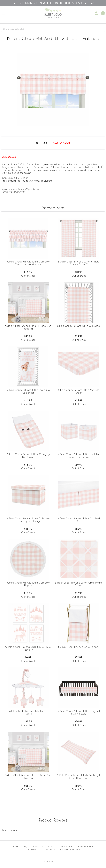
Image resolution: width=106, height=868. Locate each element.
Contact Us (38, 846)
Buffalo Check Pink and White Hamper (79, 647)
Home (16, 846)
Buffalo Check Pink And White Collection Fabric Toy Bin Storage (28, 520)
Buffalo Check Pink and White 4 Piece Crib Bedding (28, 327)
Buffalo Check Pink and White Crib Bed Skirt (79, 520)
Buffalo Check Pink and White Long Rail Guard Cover (79, 713)
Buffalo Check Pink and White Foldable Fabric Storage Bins (79, 456)
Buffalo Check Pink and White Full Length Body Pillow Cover (79, 777)
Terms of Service (85, 846)
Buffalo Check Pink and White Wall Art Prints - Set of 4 (28, 648)
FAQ (25, 846)
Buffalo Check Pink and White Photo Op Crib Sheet (28, 391)
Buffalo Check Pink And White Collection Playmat (28, 584)
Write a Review (9, 830)
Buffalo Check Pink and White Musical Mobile (28, 713)
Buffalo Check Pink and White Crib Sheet (79, 326)
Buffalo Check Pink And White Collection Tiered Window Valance (28, 263)
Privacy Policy (65, 846)
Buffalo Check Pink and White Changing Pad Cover (28, 456)
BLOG (51, 846)
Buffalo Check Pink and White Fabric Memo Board (79, 584)
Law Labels (50, 849)
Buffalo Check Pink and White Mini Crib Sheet (79, 391)
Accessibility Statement (70, 849)
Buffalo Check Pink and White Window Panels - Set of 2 (79, 263)
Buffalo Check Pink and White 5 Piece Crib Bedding (28, 777)
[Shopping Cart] (103, 13)
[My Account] (96, 13)
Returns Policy (32, 849)
